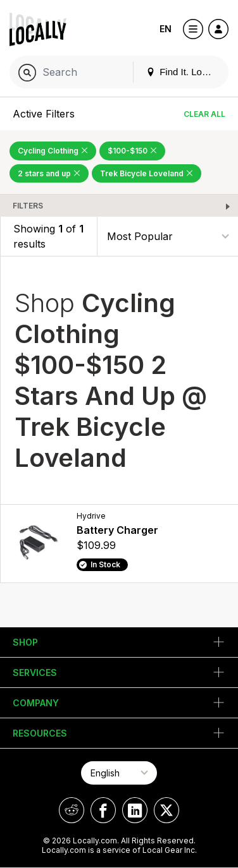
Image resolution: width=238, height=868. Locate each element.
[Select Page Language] (119, 773)
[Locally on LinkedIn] (135, 810)
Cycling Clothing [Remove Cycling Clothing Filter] (53, 151)
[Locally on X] (166, 810)
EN (166, 29)
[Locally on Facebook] (103, 810)
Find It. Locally (184, 72)
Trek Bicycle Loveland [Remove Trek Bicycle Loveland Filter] (147, 173)
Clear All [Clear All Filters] (204, 114)
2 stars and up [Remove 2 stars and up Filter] (49, 173)
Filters (28, 206)
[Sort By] (168, 237)
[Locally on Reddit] (72, 810)
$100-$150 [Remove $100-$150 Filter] (132, 151)
